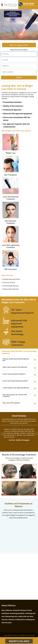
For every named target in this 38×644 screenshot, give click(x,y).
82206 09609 (29, 4)
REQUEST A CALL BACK (19, 641)
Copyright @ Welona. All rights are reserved (19, 635)
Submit (19, 77)
